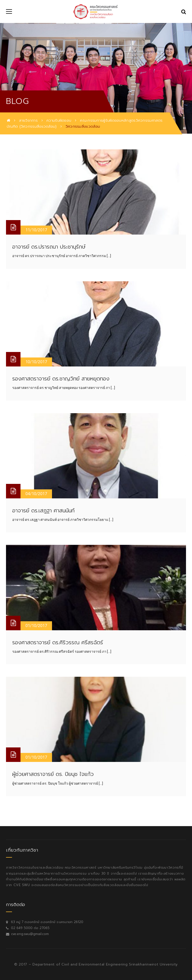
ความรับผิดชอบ (59, 120)
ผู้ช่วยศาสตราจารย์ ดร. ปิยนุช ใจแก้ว (53, 774)
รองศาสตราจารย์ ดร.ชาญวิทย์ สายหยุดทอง (61, 379)
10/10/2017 (36, 362)
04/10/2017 (36, 494)
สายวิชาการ (28, 120)
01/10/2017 (36, 626)
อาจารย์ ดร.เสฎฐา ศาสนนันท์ (43, 511)
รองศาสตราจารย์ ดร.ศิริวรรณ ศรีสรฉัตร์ (58, 643)
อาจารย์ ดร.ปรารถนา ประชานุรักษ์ (49, 247)
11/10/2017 (36, 230)
